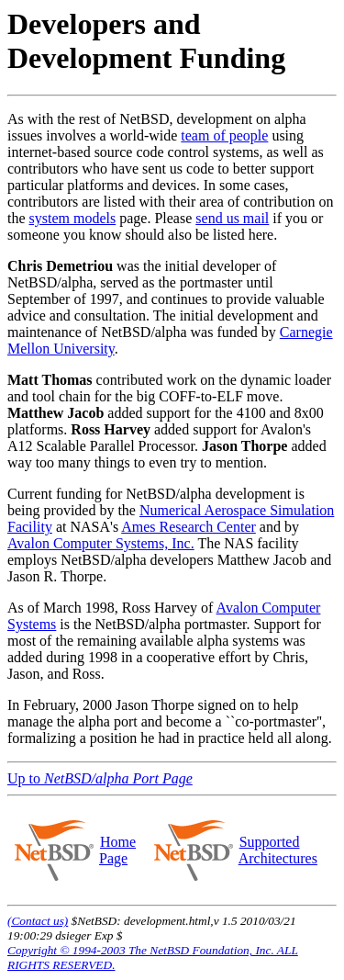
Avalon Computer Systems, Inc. (101, 543)
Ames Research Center (189, 527)
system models (73, 218)
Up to (100, 778)
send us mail (232, 218)
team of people (224, 135)
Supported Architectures (278, 850)
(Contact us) (38, 921)
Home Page (117, 850)
